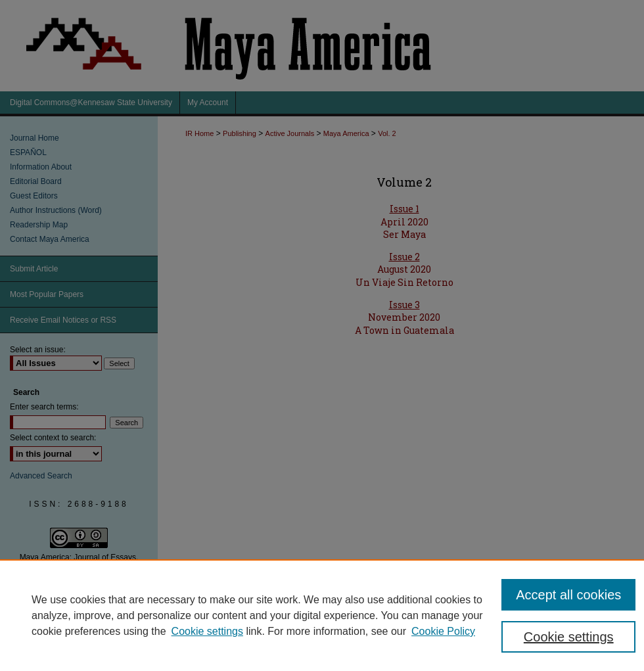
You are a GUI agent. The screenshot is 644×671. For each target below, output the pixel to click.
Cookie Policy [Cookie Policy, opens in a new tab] (443, 631)
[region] (322, 615)
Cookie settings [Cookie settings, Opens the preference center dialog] (569, 637)
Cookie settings (207, 631)
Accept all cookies (568, 595)
